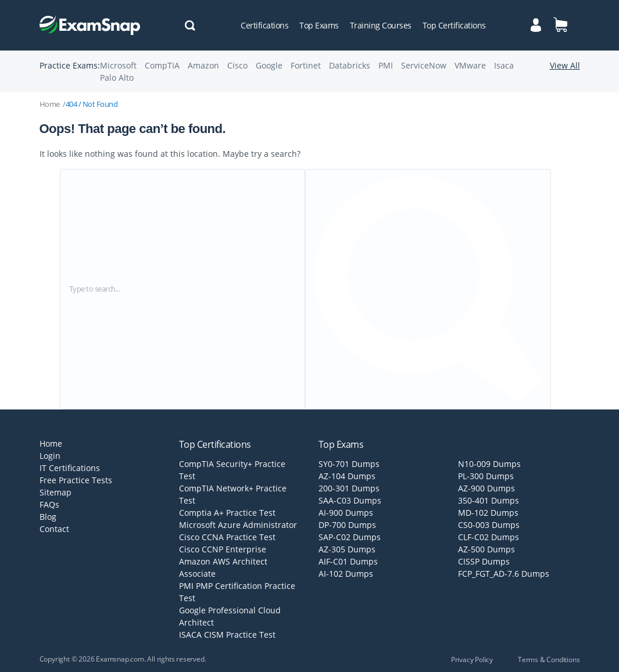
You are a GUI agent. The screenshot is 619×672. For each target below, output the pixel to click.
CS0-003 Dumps (489, 525)
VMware (470, 65)
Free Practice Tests (76, 480)
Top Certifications (454, 25)
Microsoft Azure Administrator (238, 525)
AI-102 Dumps (346, 574)
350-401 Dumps (489, 500)
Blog (48, 517)
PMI (386, 65)
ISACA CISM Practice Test (227, 635)
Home (50, 104)
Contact (54, 529)
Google (269, 65)
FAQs (49, 504)
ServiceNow (424, 65)
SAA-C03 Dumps (350, 500)
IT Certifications (70, 468)
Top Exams (319, 25)
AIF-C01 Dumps (348, 561)
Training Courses (381, 25)
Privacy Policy (472, 660)
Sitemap (56, 492)
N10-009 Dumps (489, 464)
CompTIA (162, 65)
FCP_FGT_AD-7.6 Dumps (504, 574)
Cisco (237, 65)
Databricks (350, 65)
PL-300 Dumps (486, 476)
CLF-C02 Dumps (489, 537)
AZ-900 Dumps (486, 488)
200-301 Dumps (349, 488)
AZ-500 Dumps (486, 549)
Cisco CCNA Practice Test (227, 537)
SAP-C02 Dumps (350, 537)
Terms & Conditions (549, 660)
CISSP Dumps (484, 561)
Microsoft (118, 65)
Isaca (504, 65)
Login (50, 456)
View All (565, 65)
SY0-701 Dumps (349, 464)
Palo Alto (117, 78)
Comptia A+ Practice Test (227, 513)
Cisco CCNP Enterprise (223, 549)
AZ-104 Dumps (347, 476)
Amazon (203, 65)
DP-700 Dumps (347, 525)
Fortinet (306, 65)
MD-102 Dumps (488, 513)
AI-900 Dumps (346, 513)
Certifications (264, 25)
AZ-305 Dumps (347, 549)
